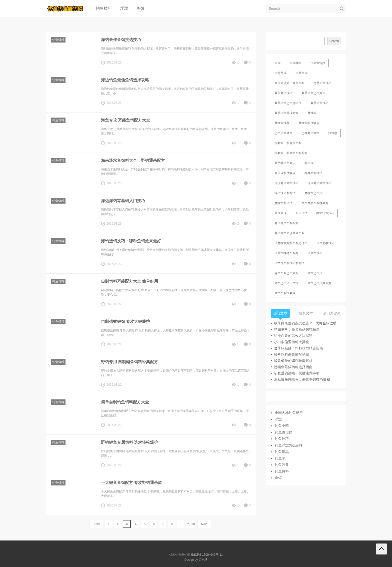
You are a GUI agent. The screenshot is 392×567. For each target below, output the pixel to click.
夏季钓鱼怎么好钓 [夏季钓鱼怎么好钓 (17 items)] (313, 93)
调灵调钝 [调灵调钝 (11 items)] (280, 213)
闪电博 (203, 560)
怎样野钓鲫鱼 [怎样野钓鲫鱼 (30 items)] (310, 133)
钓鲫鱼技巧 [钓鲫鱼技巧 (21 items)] (315, 253)
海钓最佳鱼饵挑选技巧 (121, 40)
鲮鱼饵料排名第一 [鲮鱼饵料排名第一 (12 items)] (286, 293)
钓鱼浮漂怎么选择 (289, 445)
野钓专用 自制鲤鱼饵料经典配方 (129, 362)
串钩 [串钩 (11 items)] (277, 63)
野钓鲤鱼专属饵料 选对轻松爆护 (129, 442)
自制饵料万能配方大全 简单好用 (129, 281)
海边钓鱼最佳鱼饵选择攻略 (125, 80)
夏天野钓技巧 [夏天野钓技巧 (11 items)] (283, 93)
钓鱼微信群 (283, 432)
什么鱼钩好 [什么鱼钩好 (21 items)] (318, 63)
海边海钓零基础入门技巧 (123, 201)
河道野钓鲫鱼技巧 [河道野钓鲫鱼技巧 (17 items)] (319, 183)
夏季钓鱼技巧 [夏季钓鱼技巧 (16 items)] (319, 103)
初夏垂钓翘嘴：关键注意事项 (297, 373)
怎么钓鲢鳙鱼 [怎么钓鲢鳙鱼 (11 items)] (283, 133)
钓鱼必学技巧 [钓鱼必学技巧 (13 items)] (325, 243)
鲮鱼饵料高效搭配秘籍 (291, 354)
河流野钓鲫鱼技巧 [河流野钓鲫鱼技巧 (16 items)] (286, 183)
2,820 (191, 524)
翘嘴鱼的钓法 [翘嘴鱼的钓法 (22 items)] (283, 203)
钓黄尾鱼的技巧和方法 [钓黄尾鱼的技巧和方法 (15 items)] (289, 263)
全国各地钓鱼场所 (289, 413)
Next (204, 524)
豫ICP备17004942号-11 (207, 555)
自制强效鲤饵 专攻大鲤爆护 (125, 322)
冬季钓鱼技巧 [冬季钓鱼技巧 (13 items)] (322, 83)
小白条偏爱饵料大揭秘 (291, 342)
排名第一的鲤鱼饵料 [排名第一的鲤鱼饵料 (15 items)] (288, 143)
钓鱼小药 (282, 426)
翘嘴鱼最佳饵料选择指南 (293, 367)
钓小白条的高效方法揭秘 (293, 336)
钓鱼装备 (282, 465)
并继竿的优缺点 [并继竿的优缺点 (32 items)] (309, 123)
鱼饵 (140, 8)
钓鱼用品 (282, 452)
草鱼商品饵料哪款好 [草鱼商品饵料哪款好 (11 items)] (315, 203)
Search (334, 41)
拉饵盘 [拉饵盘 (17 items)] (333, 133)
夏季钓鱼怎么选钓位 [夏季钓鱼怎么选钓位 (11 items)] (288, 103)
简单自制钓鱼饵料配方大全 (125, 402)
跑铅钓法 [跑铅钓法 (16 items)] (301, 213)
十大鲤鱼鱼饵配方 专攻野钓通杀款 (131, 483)
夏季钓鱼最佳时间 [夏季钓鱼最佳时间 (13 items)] (286, 113)
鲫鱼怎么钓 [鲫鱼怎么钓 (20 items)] (315, 273)
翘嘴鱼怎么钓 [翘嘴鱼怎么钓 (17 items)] (313, 193)
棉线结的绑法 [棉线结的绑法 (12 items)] (313, 173)
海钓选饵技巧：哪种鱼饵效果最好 (131, 241)
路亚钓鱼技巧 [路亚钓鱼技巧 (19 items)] (325, 213)
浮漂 (124, 8)
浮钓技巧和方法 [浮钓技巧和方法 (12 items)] (285, 193)
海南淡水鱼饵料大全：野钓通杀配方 (133, 160)
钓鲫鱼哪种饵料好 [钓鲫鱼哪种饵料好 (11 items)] (286, 253)
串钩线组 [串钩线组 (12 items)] (295, 63)
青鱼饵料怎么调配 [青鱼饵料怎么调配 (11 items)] (286, 273)
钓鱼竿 (280, 458)
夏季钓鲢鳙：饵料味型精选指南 (298, 348)
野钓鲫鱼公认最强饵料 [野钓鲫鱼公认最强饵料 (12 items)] (289, 233)
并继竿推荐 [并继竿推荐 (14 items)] (282, 123)
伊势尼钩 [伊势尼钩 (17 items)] (280, 73)
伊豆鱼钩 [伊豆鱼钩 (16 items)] (301, 73)
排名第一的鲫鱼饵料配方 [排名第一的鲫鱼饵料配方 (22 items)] (291, 153)
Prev (97, 524)
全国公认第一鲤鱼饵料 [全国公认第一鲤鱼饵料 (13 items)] (289, 83)
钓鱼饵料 (58, 40)
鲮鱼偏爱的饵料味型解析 (293, 361)
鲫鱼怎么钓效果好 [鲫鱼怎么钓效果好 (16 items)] (319, 283)
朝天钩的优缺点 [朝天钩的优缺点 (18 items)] (285, 173)
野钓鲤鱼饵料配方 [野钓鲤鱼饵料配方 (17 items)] (286, 223)
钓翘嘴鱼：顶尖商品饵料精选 (297, 329)
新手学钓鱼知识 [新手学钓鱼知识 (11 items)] (285, 163)
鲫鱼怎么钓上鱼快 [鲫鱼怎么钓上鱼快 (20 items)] (286, 283)
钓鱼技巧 (104, 8)
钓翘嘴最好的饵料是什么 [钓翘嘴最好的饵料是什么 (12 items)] (291, 243)
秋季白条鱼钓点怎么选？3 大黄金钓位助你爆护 (307, 323)
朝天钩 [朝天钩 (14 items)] (309, 163)
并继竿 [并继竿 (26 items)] (312, 113)
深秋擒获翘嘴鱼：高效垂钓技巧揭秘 (302, 379)
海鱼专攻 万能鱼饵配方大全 (125, 120)
